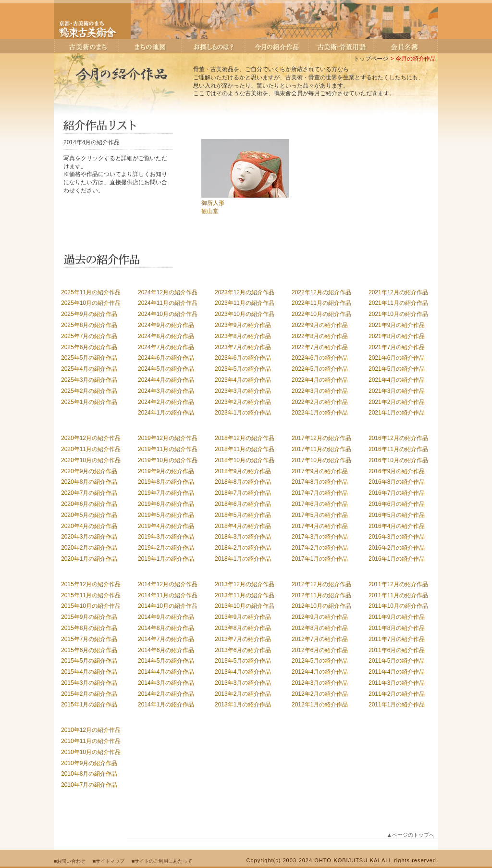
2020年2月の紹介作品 (89, 548)
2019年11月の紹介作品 (168, 449)
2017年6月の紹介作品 (320, 504)
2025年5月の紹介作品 (89, 358)
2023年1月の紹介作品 (243, 413)
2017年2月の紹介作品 (320, 548)
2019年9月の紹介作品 (166, 471)
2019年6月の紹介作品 (166, 504)
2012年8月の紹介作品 (320, 628)
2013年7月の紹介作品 (243, 639)
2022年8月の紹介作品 (320, 336)
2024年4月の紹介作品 (166, 380)
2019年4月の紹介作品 (166, 526)
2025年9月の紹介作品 (89, 314)
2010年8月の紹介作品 (89, 774)
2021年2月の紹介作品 (397, 402)
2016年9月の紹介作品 (397, 471)
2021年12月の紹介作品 (398, 292)
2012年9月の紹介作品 (320, 617)
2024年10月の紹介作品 (168, 314)
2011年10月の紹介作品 (398, 606)
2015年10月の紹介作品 (91, 606)
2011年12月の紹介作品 (398, 584)
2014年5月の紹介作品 (166, 661)
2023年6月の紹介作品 (243, 358)
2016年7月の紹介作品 (397, 493)
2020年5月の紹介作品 (89, 515)
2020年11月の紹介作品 (91, 449)
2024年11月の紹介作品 (168, 303)
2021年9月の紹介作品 (397, 325)
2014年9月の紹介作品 (166, 617)
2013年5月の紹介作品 (243, 661)
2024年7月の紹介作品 (166, 347)
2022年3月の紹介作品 (320, 391)
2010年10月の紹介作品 (91, 752)
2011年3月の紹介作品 (397, 683)
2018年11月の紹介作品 (245, 449)
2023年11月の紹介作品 (245, 303)
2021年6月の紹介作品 (397, 358)
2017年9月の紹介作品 (320, 471)
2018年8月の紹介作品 (243, 482)
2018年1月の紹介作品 (243, 559)
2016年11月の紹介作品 (398, 449)
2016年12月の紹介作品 (398, 438)
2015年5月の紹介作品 (89, 661)
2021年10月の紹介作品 (398, 314)
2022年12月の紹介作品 (321, 292)
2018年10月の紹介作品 (245, 460)
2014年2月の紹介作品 (166, 694)
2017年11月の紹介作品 (321, 449)
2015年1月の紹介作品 (89, 704)
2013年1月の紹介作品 (243, 704)
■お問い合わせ (70, 861)
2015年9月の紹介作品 (89, 617)
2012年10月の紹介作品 (321, 606)
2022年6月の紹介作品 (320, 358)
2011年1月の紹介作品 (397, 704)
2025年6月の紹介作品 (89, 347)
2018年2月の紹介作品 (243, 548)
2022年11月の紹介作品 (321, 303)
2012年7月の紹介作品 (320, 639)
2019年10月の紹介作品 (168, 460)
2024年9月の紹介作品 (166, 325)
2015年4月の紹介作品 (89, 672)
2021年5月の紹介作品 (397, 369)
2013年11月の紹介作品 (245, 595)
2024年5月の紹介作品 (166, 369)
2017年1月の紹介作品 (320, 559)
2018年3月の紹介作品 (243, 537)
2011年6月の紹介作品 (397, 650)
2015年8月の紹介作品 (89, 628)
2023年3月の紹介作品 (243, 391)
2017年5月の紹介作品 (320, 515)
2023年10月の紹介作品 (245, 314)
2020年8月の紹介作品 (89, 482)
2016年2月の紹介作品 (397, 548)
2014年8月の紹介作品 (166, 628)
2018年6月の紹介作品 (243, 504)
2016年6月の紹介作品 (397, 504)
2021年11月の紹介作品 (398, 303)
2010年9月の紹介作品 (89, 763)
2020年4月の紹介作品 (89, 526)
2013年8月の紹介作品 (243, 628)
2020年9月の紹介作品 (89, 471)
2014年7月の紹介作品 (166, 639)
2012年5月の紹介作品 (320, 661)
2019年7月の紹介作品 (166, 493)
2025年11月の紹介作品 (91, 292)
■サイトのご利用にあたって (162, 861)
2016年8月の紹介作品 (397, 482)
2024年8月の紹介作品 (166, 336)
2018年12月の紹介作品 (245, 438)
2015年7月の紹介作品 (89, 639)
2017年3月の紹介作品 (320, 537)
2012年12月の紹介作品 (321, 584)
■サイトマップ (109, 861)
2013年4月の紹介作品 (243, 672)
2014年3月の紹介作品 (166, 683)
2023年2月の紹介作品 (243, 402)
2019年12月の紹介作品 (168, 438)
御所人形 (213, 203)
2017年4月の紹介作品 (320, 526)
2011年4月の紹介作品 (397, 672)
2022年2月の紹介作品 (320, 402)
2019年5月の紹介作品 (166, 515)
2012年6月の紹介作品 (320, 650)
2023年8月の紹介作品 (243, 336)
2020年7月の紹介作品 (89, 493)
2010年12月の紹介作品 (91, 730)
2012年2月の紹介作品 (320, 694)
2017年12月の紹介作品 (321, 438)
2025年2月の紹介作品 (89, 391)
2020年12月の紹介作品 (91, 438)
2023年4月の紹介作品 (243, 380)
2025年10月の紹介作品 (91, 303)
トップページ (371, 59)
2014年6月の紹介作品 (166, 650)
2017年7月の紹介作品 (320, 493)
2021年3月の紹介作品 (397, 391)
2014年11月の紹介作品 (168, 595)
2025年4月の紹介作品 (89, 369)
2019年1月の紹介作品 (166, 559)
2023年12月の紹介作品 (245, 292)
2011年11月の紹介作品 (398, 595)
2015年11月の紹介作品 (91, 595)
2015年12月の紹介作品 (91, 584)
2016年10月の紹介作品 (398, 460)
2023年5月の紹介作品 (243, 369)
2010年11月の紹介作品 (91, 741)
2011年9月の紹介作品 (397, 617)
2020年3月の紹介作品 (89, 537)
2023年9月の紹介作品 (243, 325)
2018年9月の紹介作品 (243, 471)
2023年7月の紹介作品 (243, 347)
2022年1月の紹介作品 (320, 413)
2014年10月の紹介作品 (168, 606)
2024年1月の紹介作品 (166, 413)
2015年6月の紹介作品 (89, 650)
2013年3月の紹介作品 (243, 683)
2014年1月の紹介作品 (166, 704)
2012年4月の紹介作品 (320, 672)
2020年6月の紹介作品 (89, 504)
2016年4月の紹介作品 (397, 526)
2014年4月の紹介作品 (166, 672)
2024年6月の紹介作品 (166, 358)
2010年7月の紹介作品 (89, 785)
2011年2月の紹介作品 (397, 694)
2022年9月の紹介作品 (320, 325)
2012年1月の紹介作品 (320, 704)
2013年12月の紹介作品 (245, 584)
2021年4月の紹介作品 (397, 380)
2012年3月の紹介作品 (320, 683)
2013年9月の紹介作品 (243, 617)
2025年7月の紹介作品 (89, 336)
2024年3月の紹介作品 (166, 391)
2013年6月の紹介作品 (243, 650)
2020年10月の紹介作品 (91, 460)
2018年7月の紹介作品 (243, 493)
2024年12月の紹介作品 (168, 292)
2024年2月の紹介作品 (166, 402)
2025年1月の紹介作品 (89, 402)
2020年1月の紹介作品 (89, 559)
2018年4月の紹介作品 (243, 526)
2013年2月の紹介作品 (243, 694)
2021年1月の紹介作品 (397, 413)
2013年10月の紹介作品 (245, 606)
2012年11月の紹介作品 (321, 595)
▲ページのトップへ (411, 835)
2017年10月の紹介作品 (321, 460)
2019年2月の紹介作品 (166, 548)
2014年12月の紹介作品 (168, 584)
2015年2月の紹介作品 (89, 694)
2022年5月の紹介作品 (320, 369)
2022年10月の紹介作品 (321, 314)
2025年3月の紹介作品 (89, 380)
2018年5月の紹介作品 (243, 515)
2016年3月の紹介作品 (397, 537)
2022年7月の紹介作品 (320, 347)
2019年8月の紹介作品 (166, 482)
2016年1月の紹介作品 (397, 559)
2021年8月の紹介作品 (397, 336)
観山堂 (210, 211)
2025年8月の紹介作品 (89, 325)
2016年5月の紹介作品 (397, 515)
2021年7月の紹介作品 (397, 347)
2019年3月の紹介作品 (166, 537)
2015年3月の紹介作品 (89, 683)
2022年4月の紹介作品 (320, 380)
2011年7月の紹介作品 (397, 639)
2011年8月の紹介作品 (397, 628)
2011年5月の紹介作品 (397, 661)
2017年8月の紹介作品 (320, 482)
